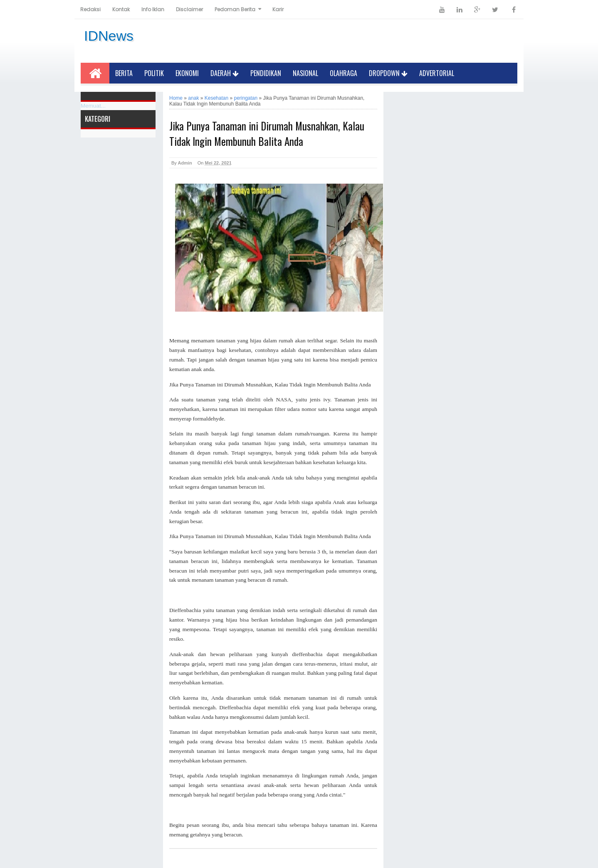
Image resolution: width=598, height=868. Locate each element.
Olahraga (343, 73)
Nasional (305, 73)
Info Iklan (153, 9)
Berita (124, 73)
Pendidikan (266, 73)
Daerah (225, 73)
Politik (154, 73)
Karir (278, 9)
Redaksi (90, 9)
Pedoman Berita (235, 9)
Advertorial (437, 73)
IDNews (109, 36)
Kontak (121, 9)
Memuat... (93, 106)
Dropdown (388, 73)
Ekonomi (187, 73)
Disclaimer (189, 9)
